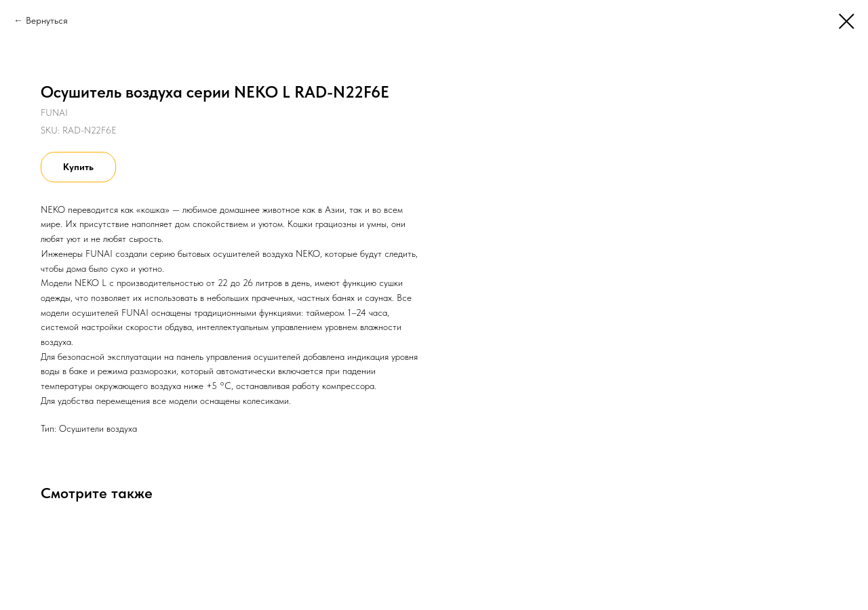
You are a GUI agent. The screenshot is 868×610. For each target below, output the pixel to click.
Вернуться (47, 20)
